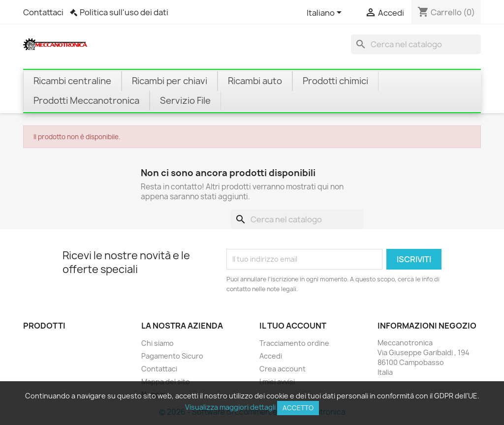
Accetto (298, 408)
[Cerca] (416, 44)
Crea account (283, 369)
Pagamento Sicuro (172, 356)
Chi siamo (157, 343)
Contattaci (43, 12)
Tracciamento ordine (294, 343)
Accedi (271, 356)
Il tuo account (293, 326)
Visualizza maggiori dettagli (230, 407)
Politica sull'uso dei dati (124, 12)
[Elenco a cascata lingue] (326, 13)
